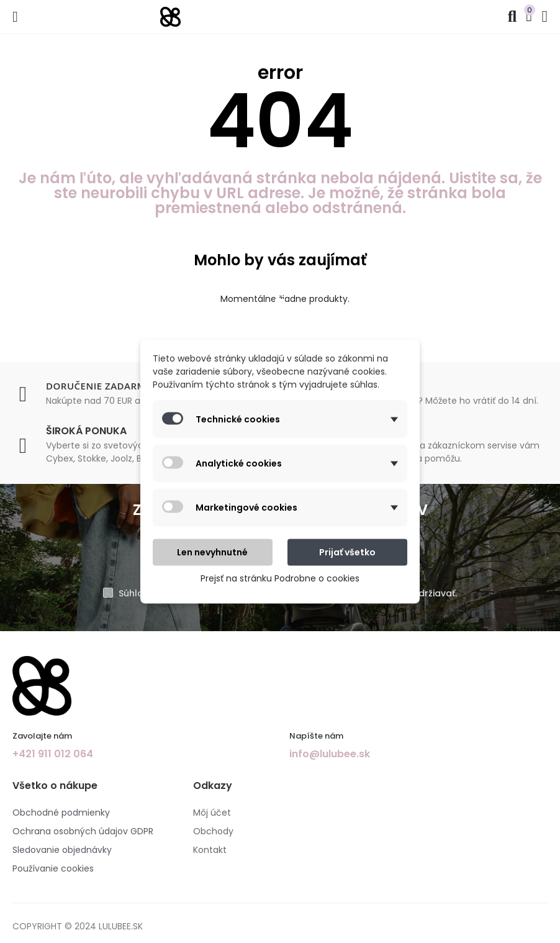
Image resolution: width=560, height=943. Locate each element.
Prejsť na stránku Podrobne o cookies (280, 578)
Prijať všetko (347, 552)
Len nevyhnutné (212, 552)
